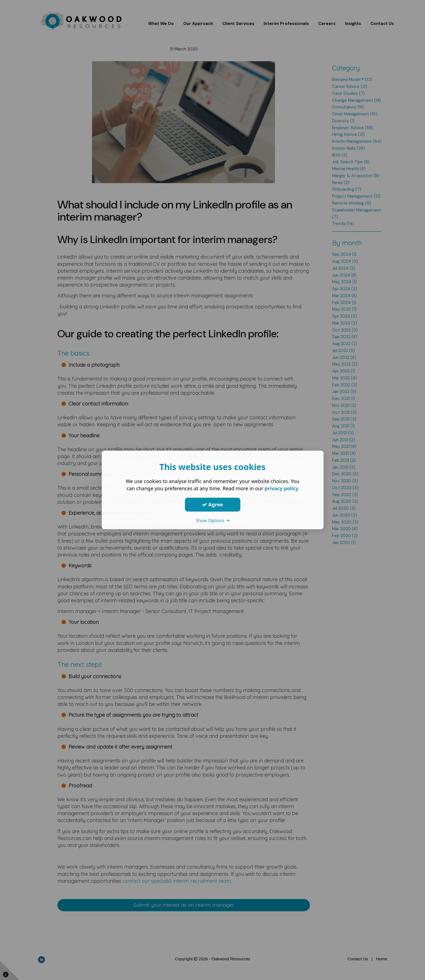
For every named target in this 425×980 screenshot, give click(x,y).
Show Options (213, 520)
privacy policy (282, 488)
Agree (213, 504)
